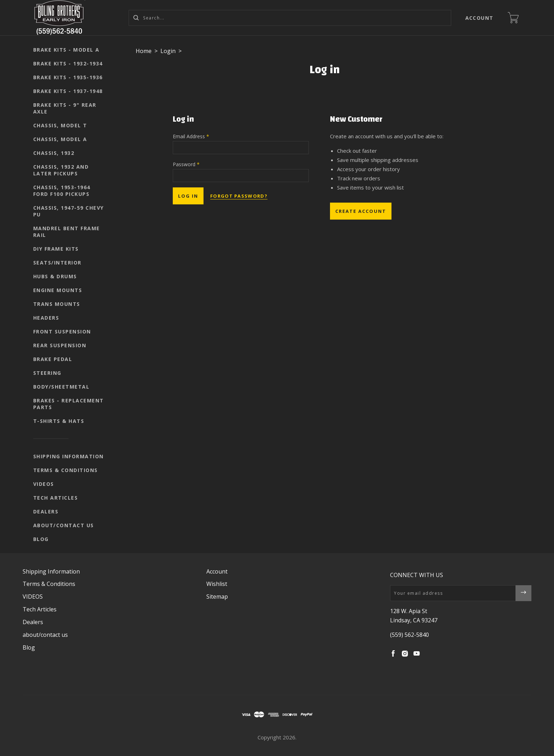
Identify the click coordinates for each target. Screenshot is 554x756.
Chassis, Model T (60, 125)
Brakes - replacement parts (69, 404)
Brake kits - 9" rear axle (65, 108)
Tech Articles (56, 498)
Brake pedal (53, 359)
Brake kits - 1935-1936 (68, 77)
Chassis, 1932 (54, 153)
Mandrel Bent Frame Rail (67, 232)
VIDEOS (44, 484)
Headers (46, 318)
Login (168, 51)
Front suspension (62, 332)
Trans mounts (57, 304)
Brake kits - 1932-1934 (68, 63)
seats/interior (57, 263)
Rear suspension (60, 345)
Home (144, 51)
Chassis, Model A (60, 139)
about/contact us (64, 525)
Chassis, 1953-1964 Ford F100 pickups (62, 191)
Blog (41, 539)
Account (480, 18)
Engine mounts (58, 290)
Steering (47, 373)
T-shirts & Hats (59, 421)
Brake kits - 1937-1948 (68, 91)
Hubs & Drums (55, 276)
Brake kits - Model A (66, 50)
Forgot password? (239, 196)
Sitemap (217, 597)
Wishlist (217, 584)
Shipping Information (69, 456)
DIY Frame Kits (56, 249)
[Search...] (290, 18)
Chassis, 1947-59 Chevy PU (69, 211)
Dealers (46, 511)
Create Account (361, 211)
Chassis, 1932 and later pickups (61, 170)
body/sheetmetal (61, 387)
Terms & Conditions (66, 470)
